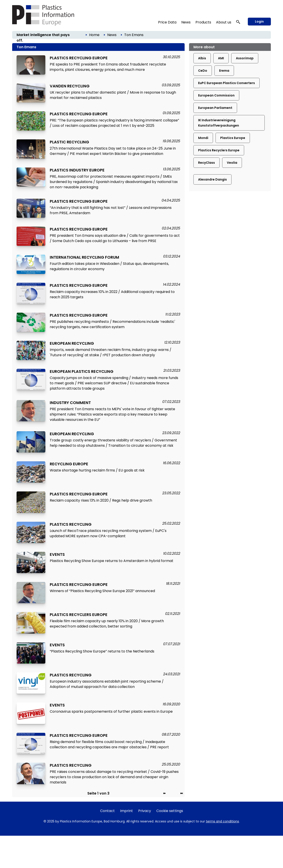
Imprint (126, 811)
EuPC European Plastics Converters (227, 83)
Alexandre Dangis (212, 179)
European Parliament (215, 108)
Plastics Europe (233, 138)
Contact (107, 811)
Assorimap (245, 58)
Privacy (145, 811)
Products (203, 22)
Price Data (167, 22)
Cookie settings (170, 811)
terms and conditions (222, 821)
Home (94, 35)
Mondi (203, 138)
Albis (202, 58)
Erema (224, 71)
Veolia (232, 163)
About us (224, 22)
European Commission (216, 95)
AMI (221, 58)
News (186, 22)
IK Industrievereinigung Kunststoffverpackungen (219, 123)
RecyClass (207, 163)
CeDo (203, 71)
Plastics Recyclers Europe (219, 150)
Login (259, 21)
